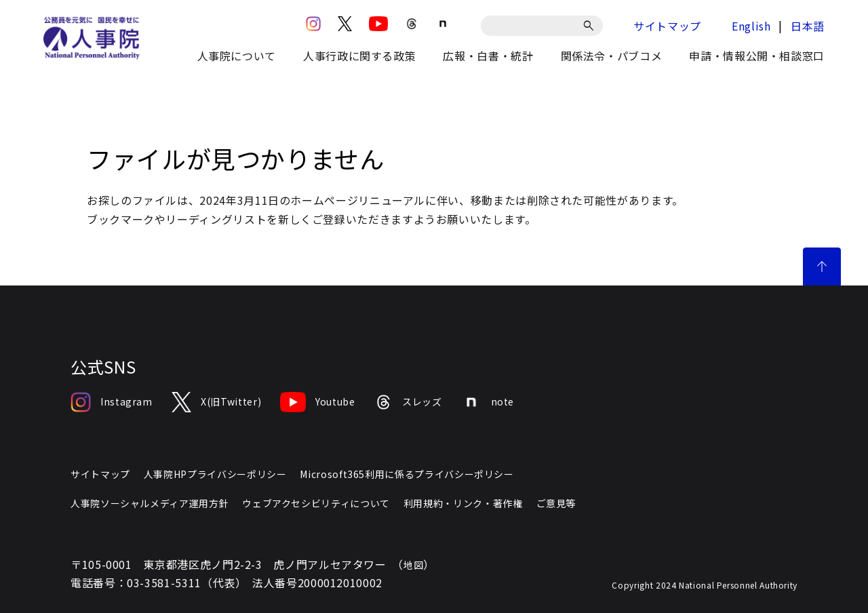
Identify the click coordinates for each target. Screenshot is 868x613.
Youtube (317, 402)
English (751, 26)
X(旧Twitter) (216, 402)
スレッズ (408, 402)
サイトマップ (667, 26)
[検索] (591, 26)
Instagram (112, 402)
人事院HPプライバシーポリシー (215, 474)
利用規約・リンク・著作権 (463, 503)
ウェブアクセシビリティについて (316, 503)
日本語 (808, 26)
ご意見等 (556, 503)
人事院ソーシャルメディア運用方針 (150, 503)
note (488, 402)
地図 (413, 565)
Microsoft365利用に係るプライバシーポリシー (407, 474)
